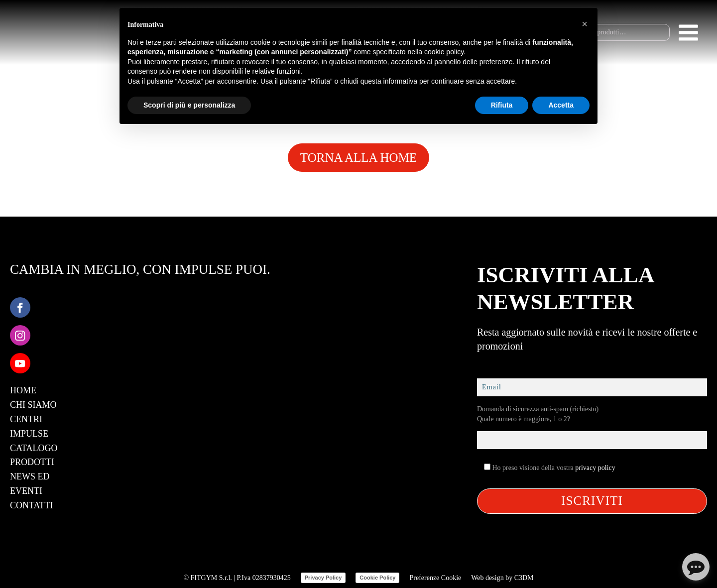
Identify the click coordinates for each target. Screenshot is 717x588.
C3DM (524, 578)
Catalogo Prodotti (34, 455)
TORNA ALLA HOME (358, 158)
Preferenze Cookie (435, 578)
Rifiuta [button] (502, 105)
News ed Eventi (30, 484)
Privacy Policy (323, 578)
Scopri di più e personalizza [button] (189, 105)
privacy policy (595, 468)
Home (23, 390)
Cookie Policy (377, 578)
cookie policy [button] (444, 52)
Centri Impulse (29, 426)
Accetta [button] (561, 105)
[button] (585, 24)
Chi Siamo (33, 405)
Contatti (32, 505)
